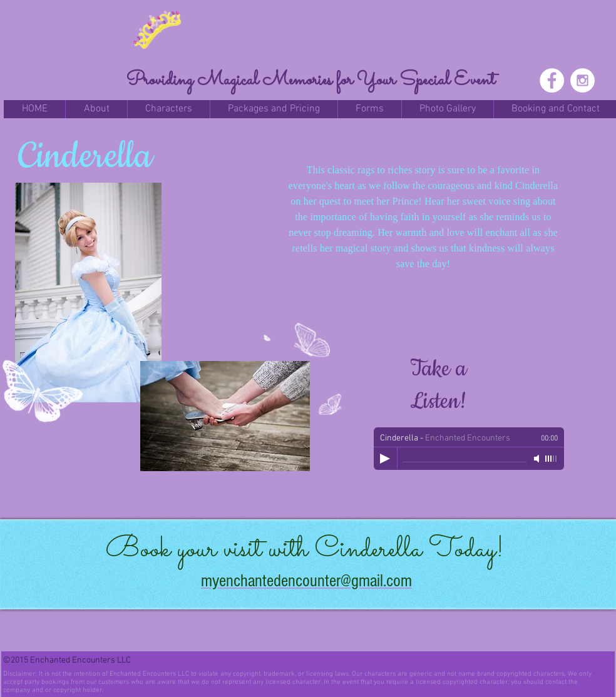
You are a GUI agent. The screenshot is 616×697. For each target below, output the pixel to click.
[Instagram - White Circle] (583, 80)
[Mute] (538, 459)
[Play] (385, 459)
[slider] (552, 459)
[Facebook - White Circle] (552, 80)
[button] (96, 109)
